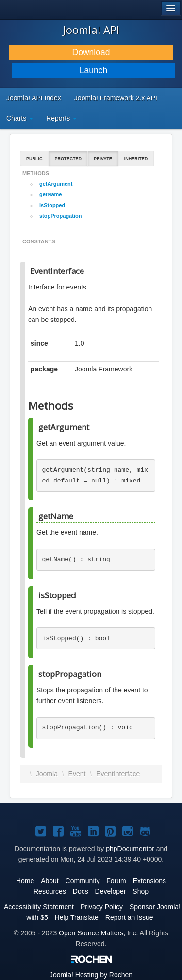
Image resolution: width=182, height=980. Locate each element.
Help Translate (77, 917)
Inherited (136, 159)
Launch (93, 70)
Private (103, 159)
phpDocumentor (130, 849)
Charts (20, 118)
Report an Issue (129, 917)
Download (91, 52)
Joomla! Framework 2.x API (116, 98)
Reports (61, 118)
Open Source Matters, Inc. (98, 933)
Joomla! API (91, 30)
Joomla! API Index (34, 98)
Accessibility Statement (39, 907)
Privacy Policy (102, 907)
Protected (68, 159)
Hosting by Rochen (91, 975)
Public (34, 159)
